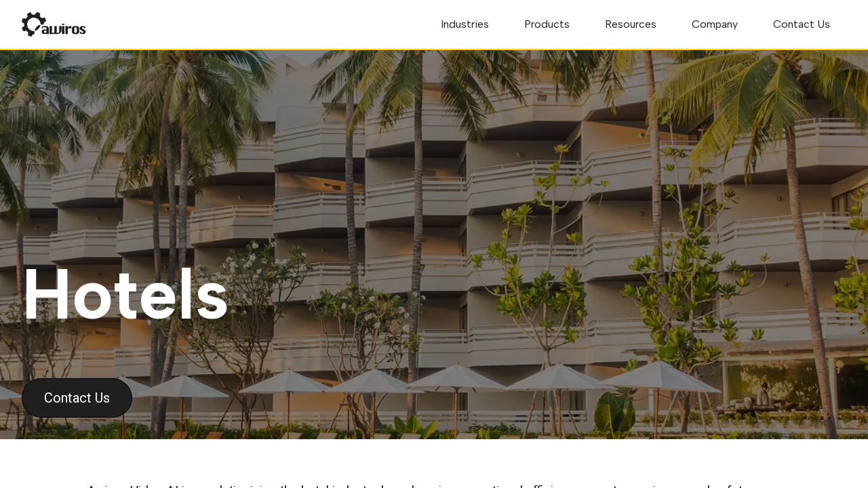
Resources (631, 24)
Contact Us (802, 24)
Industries (465, 24)
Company (715, 24)
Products (547, 24)
